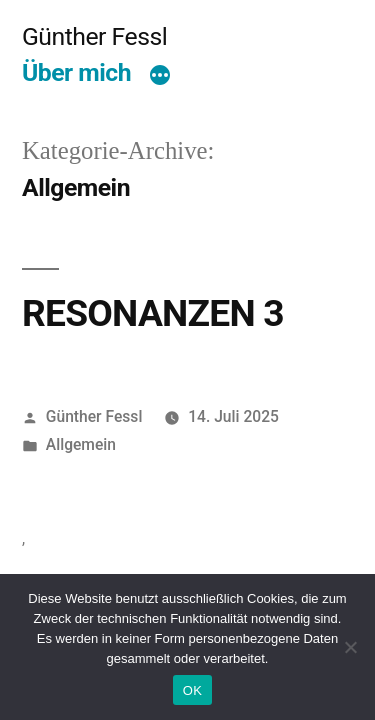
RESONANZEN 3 (153, 313)
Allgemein (81, 444)
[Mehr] (160, 77)
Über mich (76, 72)
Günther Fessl (94, 36)
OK (192, 690)
